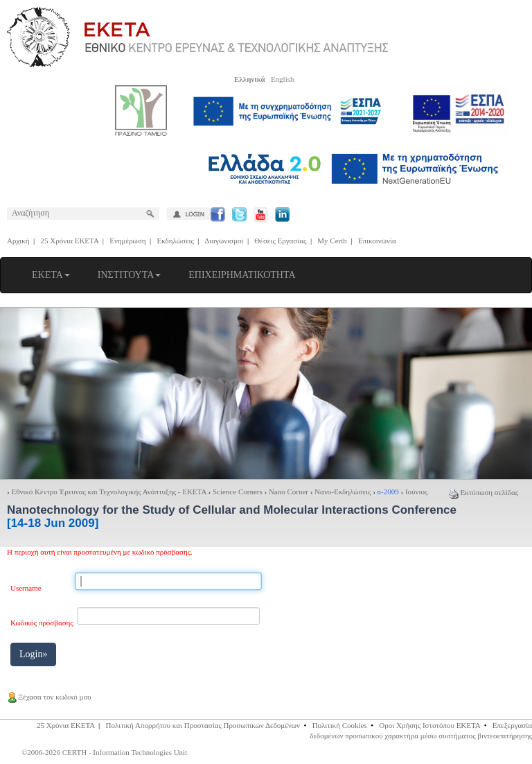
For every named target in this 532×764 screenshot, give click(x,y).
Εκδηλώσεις (176, 241)
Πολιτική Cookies (340, 725)
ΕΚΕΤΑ (51, 275)
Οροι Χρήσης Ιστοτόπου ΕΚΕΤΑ (429, 725)
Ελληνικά (250, 79)
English (283, 79)
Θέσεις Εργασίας (280, 241)
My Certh (332, 241)
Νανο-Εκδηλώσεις (343, 492)
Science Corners (238, 492)
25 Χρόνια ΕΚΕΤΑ (70, 241)
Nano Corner (289, 492)
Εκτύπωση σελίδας (484, 492)
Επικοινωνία (377, 241)
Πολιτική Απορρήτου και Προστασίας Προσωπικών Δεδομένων (203, 725)
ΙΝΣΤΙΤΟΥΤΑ (130, 275)
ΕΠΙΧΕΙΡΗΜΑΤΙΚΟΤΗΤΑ (242, 275)
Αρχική (18, 241)
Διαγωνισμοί (224, 241)
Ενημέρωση (127, 241)
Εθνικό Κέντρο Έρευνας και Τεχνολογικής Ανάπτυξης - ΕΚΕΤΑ (108, 492)
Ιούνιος (416, 492)
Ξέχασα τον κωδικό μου (49, 697)
